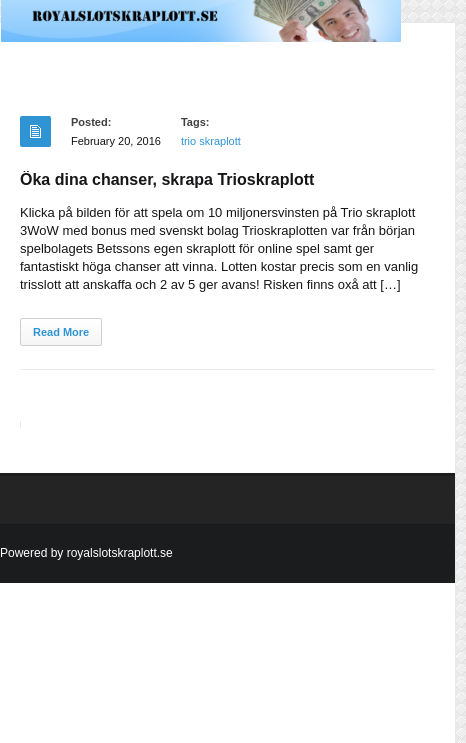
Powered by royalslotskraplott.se (86, 553)
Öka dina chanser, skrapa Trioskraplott (167, 179)
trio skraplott (211, 141)
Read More (61, 332)
